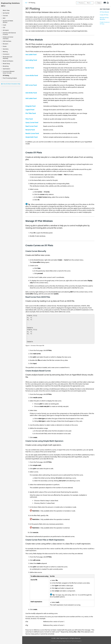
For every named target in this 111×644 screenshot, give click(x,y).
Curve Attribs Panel (32, 75)
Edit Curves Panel (31, 85)
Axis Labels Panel (31, 54)
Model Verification (8, 61)
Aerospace (6, 30)
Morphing (6, 66)
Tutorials (5, 16)
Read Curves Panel (31, 126)
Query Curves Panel (32, 122)
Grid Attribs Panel (31, 93)
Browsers (5, 44)
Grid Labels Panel (31, 98)
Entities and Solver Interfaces (8, 38)
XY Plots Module (104, 12)
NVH (4, 18)
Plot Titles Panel (31, 113)
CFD (4, 28)
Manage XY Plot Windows (104, 18)
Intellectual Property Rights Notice (60, 641)
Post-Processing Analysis (10, 78)
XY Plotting (6, 75)
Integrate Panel (30, 106)
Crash (4, 25)
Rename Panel (30, 130)
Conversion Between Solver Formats (9, 72)
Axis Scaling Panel (31, 60)
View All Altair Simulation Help (12, 84)
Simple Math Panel (31, 137)
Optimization (7, 69)
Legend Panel (30, 110)
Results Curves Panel (32, 133)
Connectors (6, 54)
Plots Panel (29, 119)
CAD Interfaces (7, 41)
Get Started (6, 13)
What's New (6, 10)
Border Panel (30, 68)
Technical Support (76, 641)
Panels (5, 46)
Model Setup (6, 64)
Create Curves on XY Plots (105, 23)
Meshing (5, 52)
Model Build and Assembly (7, 58)
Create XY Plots (104, 15)
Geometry (6, 49)
